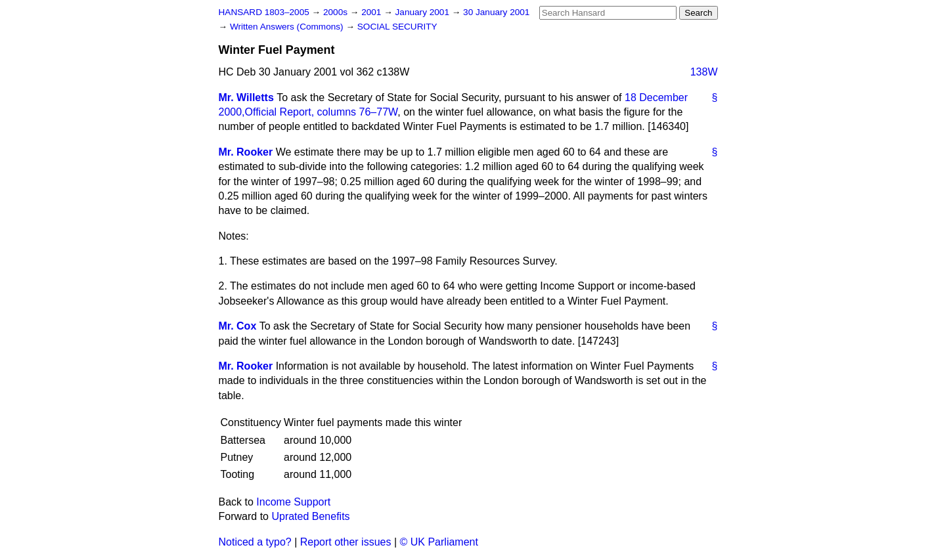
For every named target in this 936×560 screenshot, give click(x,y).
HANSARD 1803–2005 (264, 12)
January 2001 (424, 12)
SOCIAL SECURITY (397, 27)
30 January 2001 (496, 12)
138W (704, 72)
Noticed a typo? (255, 542)
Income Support (293, 502)
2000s (337, 12)
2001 (372, 12)
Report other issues (346, 542)
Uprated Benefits (310, 516)
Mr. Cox (238, 326)
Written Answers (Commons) (288, 27)
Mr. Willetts (246, 97)
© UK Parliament (439, 542)
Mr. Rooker (246, 152)
